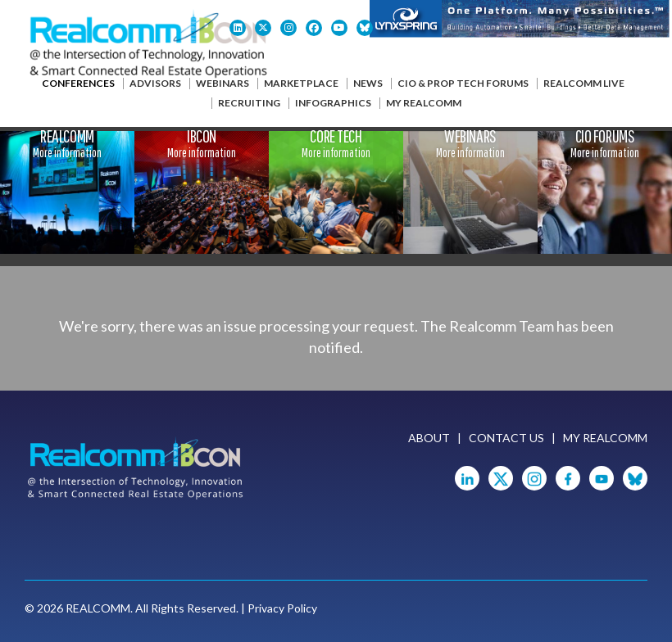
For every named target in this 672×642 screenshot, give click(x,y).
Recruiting (249, 103)
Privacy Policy (282, 608)
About (429, 438)
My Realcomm (424, 103)
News (368, 83)
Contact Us (506, 438)
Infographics (333, 103)
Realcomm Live (584, 83)
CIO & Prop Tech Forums (463, 83)
